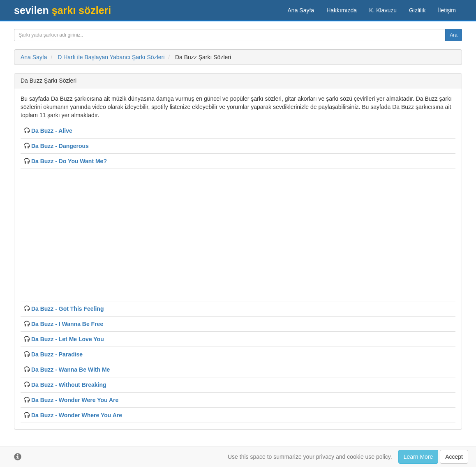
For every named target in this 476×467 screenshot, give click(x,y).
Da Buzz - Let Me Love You (68, 339)
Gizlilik (417, 10)
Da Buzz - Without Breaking (69, 385)
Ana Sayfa (301, 10)
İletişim (447, 10)
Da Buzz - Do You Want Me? (69, 161)
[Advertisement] (238, 234)
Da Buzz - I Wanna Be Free (67, 324)
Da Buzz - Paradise (57, 354)
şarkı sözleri (62, 10)
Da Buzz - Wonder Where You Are (77, 415)
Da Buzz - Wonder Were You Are (75, 400)
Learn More (418, 457)
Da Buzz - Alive (52, 131)
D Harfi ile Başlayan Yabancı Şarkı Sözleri (111, 57)
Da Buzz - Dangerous (60, 146)
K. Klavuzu (383, 10)
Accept (454, 457)
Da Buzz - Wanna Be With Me (70, 370)
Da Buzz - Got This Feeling (68, 309)
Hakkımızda (342, 10)
